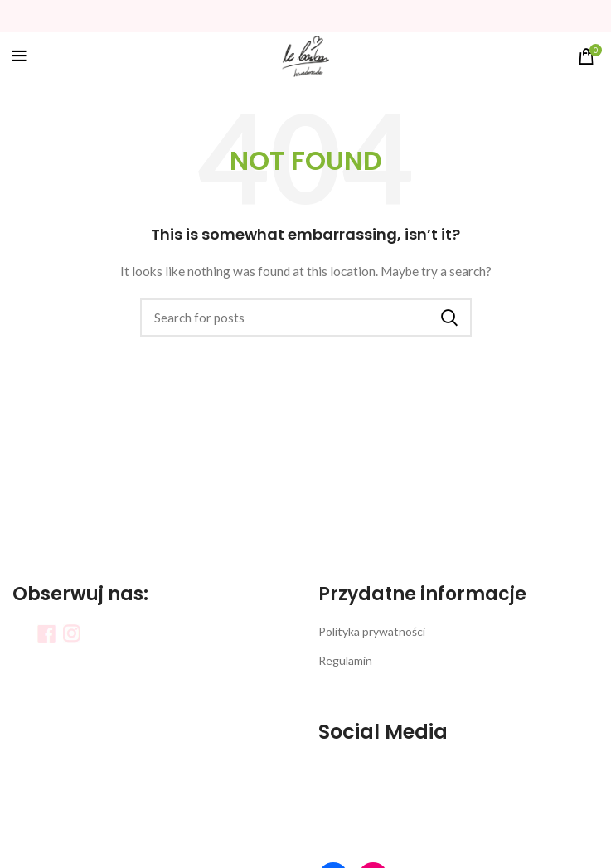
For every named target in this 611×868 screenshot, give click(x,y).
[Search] (306, 318)
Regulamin (345, 660)
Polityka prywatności (372, 631)
